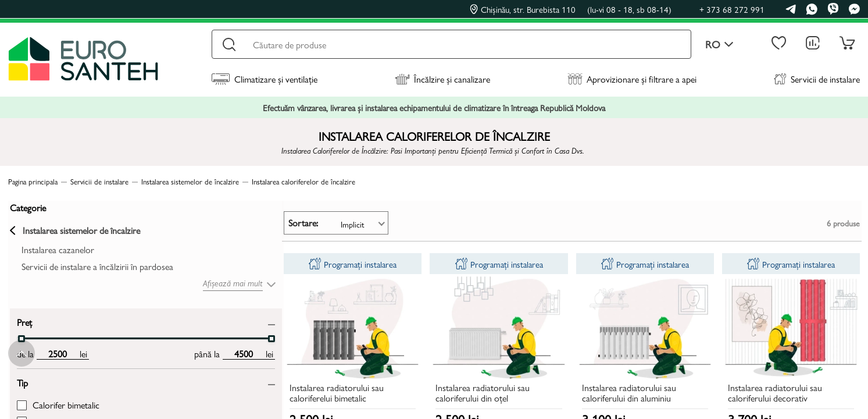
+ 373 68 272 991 (732, 9)
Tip (21, 380)
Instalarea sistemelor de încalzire (73, 229)
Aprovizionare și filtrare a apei (632, 79)
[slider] (20, 336)
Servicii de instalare (817, 79)
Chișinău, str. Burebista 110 (571, 9)
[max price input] (144, 351)
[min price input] (56, 351)
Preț (23, 320)
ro (719, 45)
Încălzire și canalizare (442, 79)
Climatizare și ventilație (265, 79)
